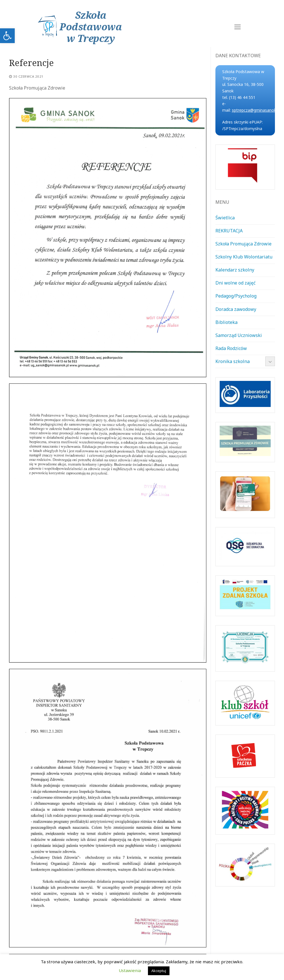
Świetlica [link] (225, 218)
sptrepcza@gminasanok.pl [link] (256, 110)
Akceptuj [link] (159, 971)
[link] (7, 36)
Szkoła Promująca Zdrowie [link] (243, 244)
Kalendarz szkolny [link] (235, 270)
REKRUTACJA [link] (229, 231)
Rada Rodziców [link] (231, 348)
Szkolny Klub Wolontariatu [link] (244, 257)
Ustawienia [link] (130, 970)
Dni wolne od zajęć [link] (236, 283)
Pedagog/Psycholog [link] (236, 296)
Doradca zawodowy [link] (236, 309)
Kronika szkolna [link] (233, 361)
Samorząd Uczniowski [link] (239, 335)
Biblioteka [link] (226, 322)
